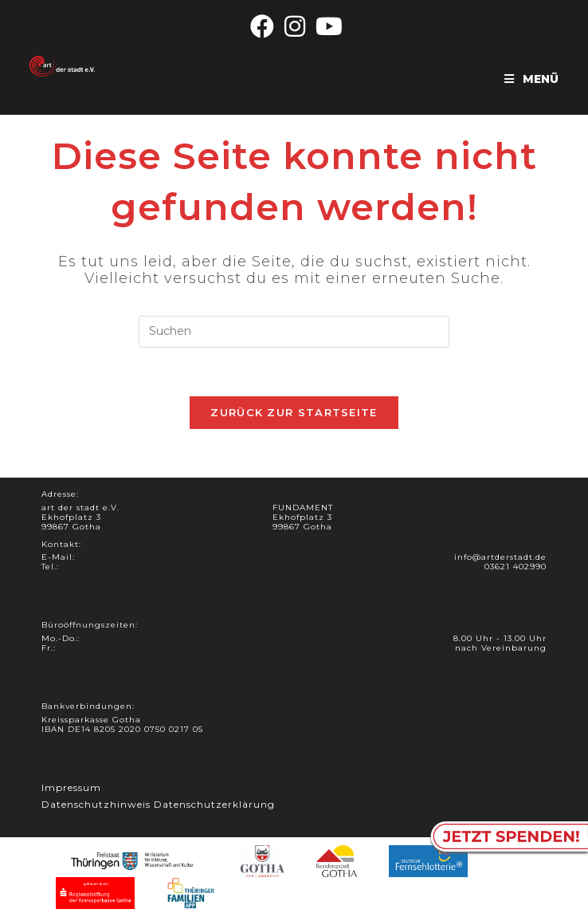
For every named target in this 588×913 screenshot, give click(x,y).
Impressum (71, 787)
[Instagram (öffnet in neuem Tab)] (295, 26)
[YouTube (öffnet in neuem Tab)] (327, 26)
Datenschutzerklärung (214, 804)
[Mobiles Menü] (531, 79)
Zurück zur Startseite (294, 412)
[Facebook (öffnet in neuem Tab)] (263, 26)
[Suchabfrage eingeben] (294, 332)
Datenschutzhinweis (96, 804)
